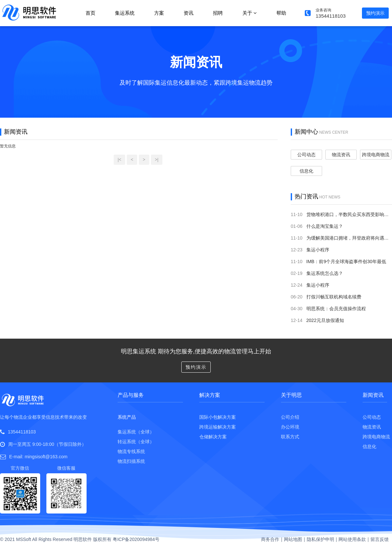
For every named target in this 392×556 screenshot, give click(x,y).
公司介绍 (290, 417)
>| (157, 160)
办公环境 (290, 427)
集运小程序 (318, 250)
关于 (250, 13)
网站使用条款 (352, 539)
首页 (90, 13)
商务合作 (270, 539)
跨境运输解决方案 (218, 427)
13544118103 (22, 432)
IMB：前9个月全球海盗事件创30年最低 (346, 261)
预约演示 (375, 13)
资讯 (188, 13)
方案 (159, 13)
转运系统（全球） (136, 442)
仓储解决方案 (213, 437)
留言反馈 (380, 539)
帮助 (281, 13)
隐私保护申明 (320, 539)
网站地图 (293, 539)
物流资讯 (341, 155)
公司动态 (306, 155)
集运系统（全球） (136, 432)
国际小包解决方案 (218, 417)
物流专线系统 (131, 451)
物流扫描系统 (131, 461)
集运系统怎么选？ (325, 273)
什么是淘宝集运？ (325, 226)
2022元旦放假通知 (325, 320)
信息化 (306, 171)
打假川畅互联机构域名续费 (334, 297)
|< (119, 160)
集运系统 (125, 13)
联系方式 (290, 437)
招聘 (218, 13)
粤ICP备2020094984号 (136, 539)
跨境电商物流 (376, 155)
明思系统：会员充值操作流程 (336, 309)
